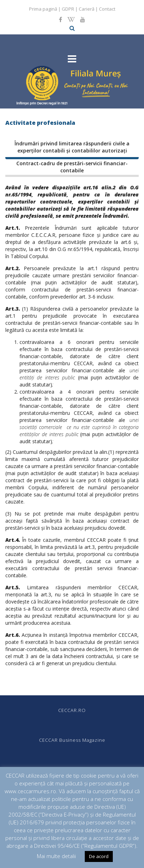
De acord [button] (99, 856)
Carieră (87, 9)
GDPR (68, 9)
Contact (107, 9)
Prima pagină (43, 9)
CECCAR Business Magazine (72, 740)
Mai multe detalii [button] (56, 856)
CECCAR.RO (72, 710)
